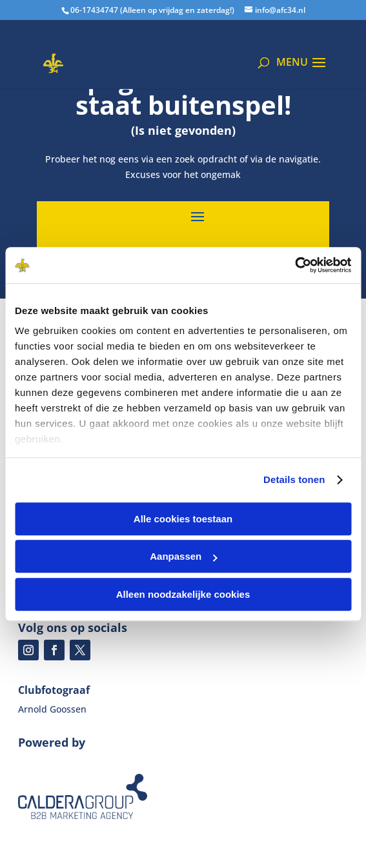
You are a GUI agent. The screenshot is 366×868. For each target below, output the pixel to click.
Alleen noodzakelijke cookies (183, 594)
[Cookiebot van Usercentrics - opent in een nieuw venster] (295, 265)
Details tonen (294, 479)
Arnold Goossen (52, 709)
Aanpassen (183, 556)
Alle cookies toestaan (183, 519)
